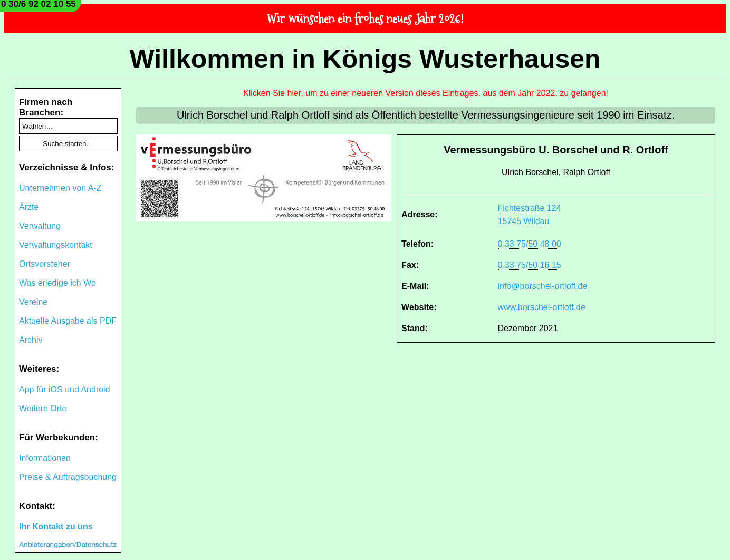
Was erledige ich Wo (57, 283)
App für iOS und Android (65, 389)
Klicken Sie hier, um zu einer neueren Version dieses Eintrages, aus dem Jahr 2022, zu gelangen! (426, 93)
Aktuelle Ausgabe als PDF (68, 321)
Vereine (33, 302)
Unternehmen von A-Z (60, 188)
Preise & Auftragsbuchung (68, 477)
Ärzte (29, 207)
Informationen (45, 458)
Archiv (31, 340)
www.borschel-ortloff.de (542, 307)
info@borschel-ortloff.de (543, 286)
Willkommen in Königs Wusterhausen (365, 59)
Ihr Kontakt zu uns (56, 527)
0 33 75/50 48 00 (530, 244)
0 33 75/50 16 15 (530, 265)
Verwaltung (40, 226)
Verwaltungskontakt (56, 245)
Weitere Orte (43, 408)
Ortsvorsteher (45, 264)
